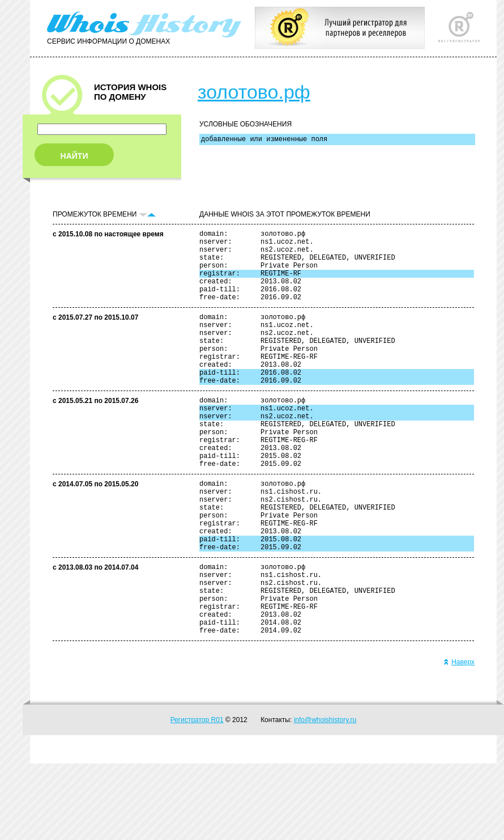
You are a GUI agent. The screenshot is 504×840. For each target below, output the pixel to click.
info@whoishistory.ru (325, 796)
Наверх (459, 739)
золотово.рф (254, 92)
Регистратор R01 (197, 796)
